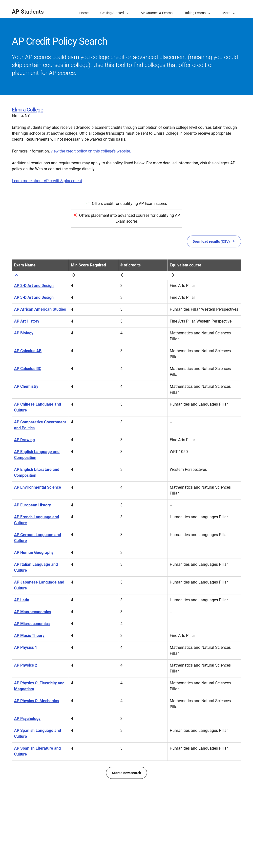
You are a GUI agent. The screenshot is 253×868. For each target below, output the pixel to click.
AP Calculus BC (28, 369)
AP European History (32, 505)
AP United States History (36, 808)
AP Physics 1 (26, 647)
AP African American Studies (40, 309)
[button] (229, 9)
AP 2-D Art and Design (34, 286)
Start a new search (126, 844)
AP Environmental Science (38, 487)
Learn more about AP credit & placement (47, 181)
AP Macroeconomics (32, 612)
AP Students (28, 12)
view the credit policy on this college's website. (91, 151)
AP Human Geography (34, 553)
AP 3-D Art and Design (34, 297)
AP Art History (27, 321)
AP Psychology (27, 719)
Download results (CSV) (214, 241)
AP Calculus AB (28, 351)
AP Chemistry (26, 386)
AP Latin (22, 600)
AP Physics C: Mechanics (36, 701)
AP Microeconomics (32, 624)
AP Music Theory (29, 636)
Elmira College (27, 110)
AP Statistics (25, 766)
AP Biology (24, 333)
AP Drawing (24, 440)
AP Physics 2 (26, 665)
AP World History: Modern (37, 825)
